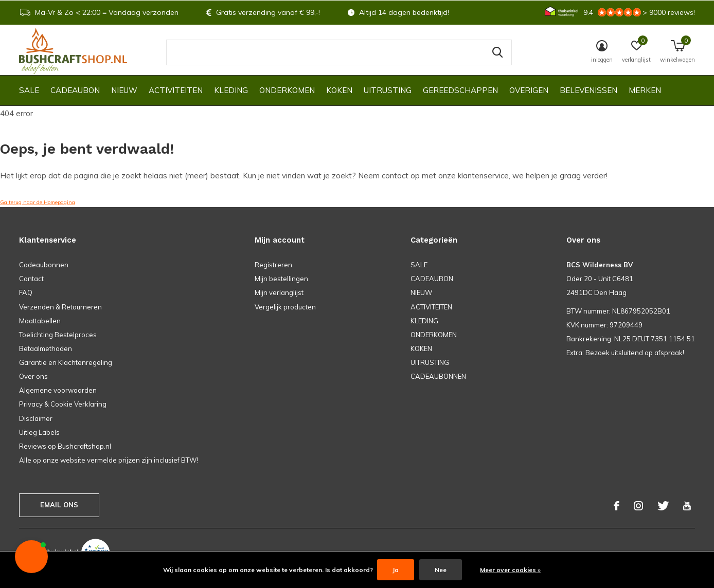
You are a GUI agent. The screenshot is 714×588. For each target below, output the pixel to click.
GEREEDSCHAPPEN (460, 90)
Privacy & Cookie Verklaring (63, 404)
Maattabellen (40, 321)
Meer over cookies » (510, 570)
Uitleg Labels (39, 432)
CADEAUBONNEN (438, 376)
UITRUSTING (388, 90)
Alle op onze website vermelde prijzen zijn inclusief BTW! (109, 460)
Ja (396, 570)
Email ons (59, 505)
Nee (441, 570)
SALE (29, 90)
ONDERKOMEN (287, 90)
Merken (645, 90)
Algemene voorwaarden (58, 390)
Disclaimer (36, 418)
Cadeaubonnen (44, 265)
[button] (31, 557)
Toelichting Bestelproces (58, 335)
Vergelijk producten (285, 307)
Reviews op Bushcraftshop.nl (65, 446)
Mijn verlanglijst (279, 292)
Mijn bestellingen (281, 279)
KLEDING (231, 90)
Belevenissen (588, 90)
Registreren (273, 265)
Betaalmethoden (46, 348)
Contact (31, 279)
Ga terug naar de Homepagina (38, 202)
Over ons (33, 376)
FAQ (26, 292)
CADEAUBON (75, 90)
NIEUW (124, 90)
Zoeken (497, 52)
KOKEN (339, 90)
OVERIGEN (529, 90)
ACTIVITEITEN (176, 90)
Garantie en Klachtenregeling (66, 362)
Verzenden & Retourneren (60, 307)
